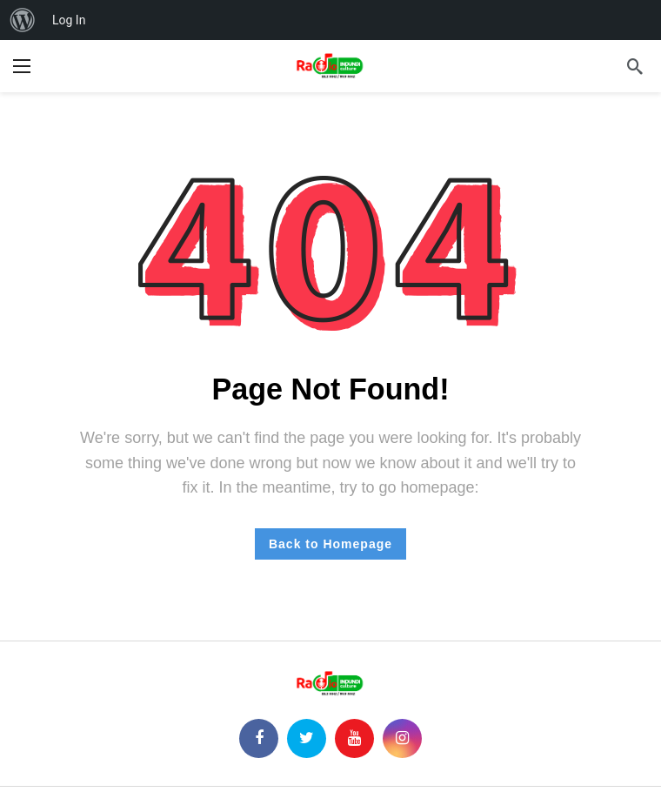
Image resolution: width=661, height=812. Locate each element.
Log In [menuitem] (69, 20)
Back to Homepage (330, 544)
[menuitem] (23, 20)
